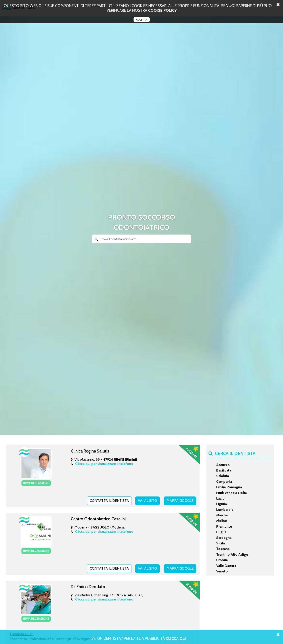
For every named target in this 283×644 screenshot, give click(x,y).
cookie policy (162, 10)
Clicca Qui (176, 638)
